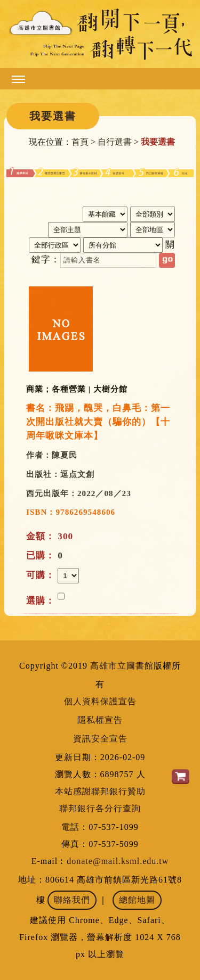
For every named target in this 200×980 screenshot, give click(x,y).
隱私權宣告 (100, 720)
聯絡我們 (72, 900)
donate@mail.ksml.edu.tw (118, 861)
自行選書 (115, 142)
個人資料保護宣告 (100, 701)
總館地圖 (137, 900)
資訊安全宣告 (100, 739)
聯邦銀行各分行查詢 (100, 808)
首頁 (80, 142)
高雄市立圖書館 (122, 666)
